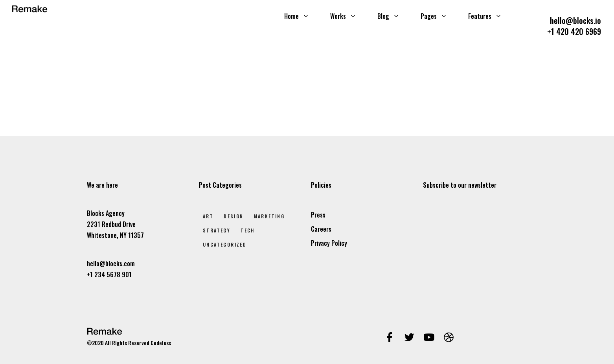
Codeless (161, 343)
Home (297, 16)
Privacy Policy (329, 243)
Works (343, 16)
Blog (388, 16)
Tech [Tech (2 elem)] (248, 230)
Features (485, 16)
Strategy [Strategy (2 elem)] (217, 230)
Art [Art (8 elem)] (208, 216)
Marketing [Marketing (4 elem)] (269, 216)
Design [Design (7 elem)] (233, 216)
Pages (434, 16)
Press (318, 215)
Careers (321, 229)
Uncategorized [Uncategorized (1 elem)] (225, 244)
